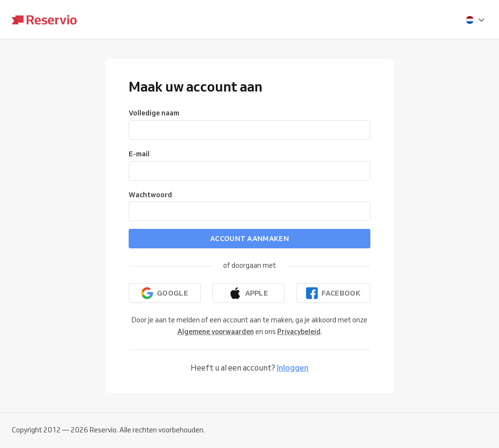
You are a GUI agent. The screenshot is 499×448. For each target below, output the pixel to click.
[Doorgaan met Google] (165, 293)
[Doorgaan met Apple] (249, 293)
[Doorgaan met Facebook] (333, 293)
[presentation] (476, 20)
